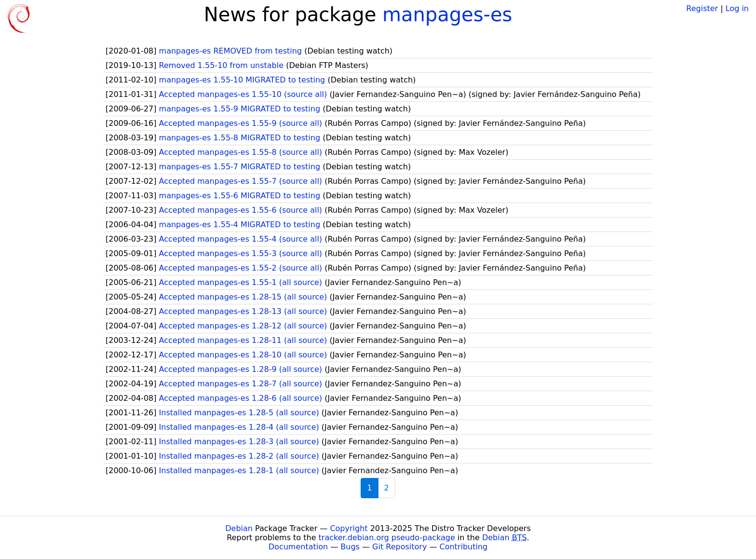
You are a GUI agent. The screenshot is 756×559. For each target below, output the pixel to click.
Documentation (298, 547)
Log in (737, 8)
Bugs (350, 547)
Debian (239, 528)
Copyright (349, 528)
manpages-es (447, 14)
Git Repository (399, 547)
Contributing (464, 547)
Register (702, 8)
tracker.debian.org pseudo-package (387, 538)
